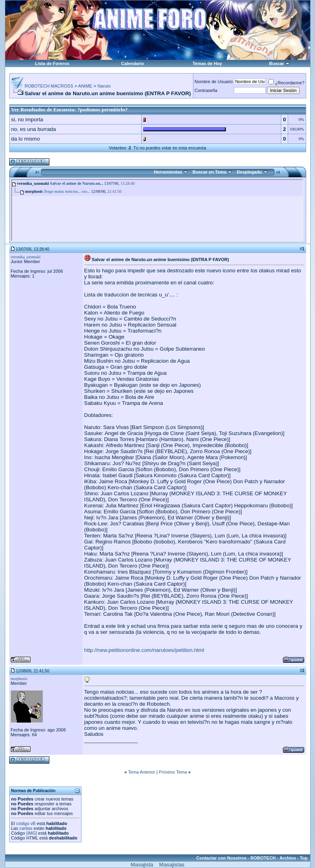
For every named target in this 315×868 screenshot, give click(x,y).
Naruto (104, 86)
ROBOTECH (263, 858)
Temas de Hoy (207, 63)
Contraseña (206, 90)
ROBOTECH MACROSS (49, 86)
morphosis (19, 679)
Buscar (277, 63)
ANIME (85, 86)
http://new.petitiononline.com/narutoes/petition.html (144, 650)
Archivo (288, 858)
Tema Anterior (142, 772)
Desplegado (249, 172)
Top (304, 858)
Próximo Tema (173, 772)
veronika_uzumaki (26, 257)
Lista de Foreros (52, 63)
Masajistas (172, 865)
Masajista (142, 865)
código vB (26, 823)
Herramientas (168, 172)
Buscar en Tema (209, 172)
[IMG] (31, 833)
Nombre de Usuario (214, 82)
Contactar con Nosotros (221, 858)
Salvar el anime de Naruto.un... (76, 183)
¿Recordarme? (286, 83)
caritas (26, 828)
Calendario (133, 63)
